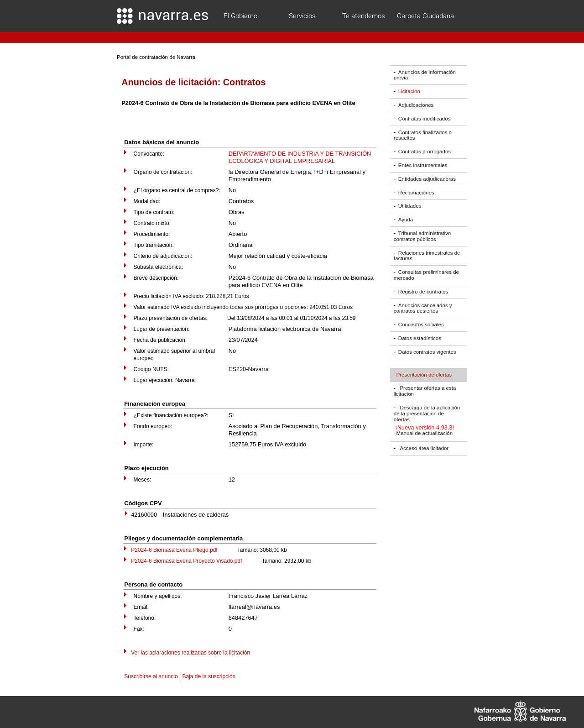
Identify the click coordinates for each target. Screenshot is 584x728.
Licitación (409, 91)
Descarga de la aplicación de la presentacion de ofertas (427, 414)
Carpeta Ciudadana (425, 16)
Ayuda (406, 220)
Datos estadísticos (420, 338)
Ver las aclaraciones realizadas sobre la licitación (190, 653)
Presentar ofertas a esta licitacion (425, 391)
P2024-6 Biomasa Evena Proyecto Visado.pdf (186, 561)
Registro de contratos (423, 292)
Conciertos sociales (421, 325)
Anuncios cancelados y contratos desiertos (423, 308)
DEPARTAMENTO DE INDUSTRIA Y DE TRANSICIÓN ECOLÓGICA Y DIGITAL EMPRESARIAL (300, 157)
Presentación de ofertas (424, 375)
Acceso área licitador (424, 448)
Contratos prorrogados (425, 152)
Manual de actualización (425, 434)
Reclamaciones (416, 193)
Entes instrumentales (423, 165)
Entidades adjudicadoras (427, 179)
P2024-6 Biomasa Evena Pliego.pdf (174, 550)
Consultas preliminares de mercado (426, 275)
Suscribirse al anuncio (151, 676)
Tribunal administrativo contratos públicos (422, 236)
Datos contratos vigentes (427, 352)
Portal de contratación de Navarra (156, 57)
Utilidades (410, 206)
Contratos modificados (425, 119)
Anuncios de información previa (425, 75)
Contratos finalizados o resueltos (423, 135)
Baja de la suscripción (209, 676)
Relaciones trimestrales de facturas (427, 256)
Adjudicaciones (416, 105)
